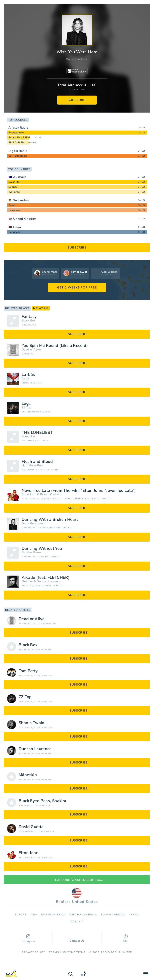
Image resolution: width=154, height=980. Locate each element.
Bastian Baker (31, 552)
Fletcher (27, 581)
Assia (25, 379)
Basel (12, 205)
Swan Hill (14, 182)
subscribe (77, 100)
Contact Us (77, 939)
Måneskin (28, 437)
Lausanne (14, 210)
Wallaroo (14, 192)
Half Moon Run (32, 466)
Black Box (29, 321)
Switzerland (22, 200)
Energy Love (16, 133)
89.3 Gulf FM (16, 143)
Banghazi (14, 232)
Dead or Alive (31, 350)
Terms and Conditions (67, 952)
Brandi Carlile (50, 494)
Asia (34, 915)
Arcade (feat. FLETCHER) (46, 578)
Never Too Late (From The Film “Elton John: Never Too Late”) (79, 491)
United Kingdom (25, 219)
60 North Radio (18, 156)
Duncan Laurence (49, 581)
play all (41, 308)
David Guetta (31, 827)
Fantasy (29, 317)
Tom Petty (28, 671)
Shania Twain (32, 723)
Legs (26, 404)
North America (53, 915)
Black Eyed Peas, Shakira (43, 801)
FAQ (126, 939)
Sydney (13, 187)
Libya (17, 227)
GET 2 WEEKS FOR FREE (77, 287)
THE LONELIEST (37, 433)
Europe (20, 915)
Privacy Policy (33, 952)
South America (113, 915)
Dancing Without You (42, 549)
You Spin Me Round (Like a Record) (55, 346)
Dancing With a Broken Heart (50, 520)
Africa (134, 915)
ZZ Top (27, 408)
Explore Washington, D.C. (77, 880)
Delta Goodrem (77, 59)
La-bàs (28, 375)
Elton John (29, 494)
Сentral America (83, 915)
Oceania (77, 922)
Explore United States (77, 896)
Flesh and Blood (37, 462)
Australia (20, 177)
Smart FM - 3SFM (19, 138)
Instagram (28, 939)
